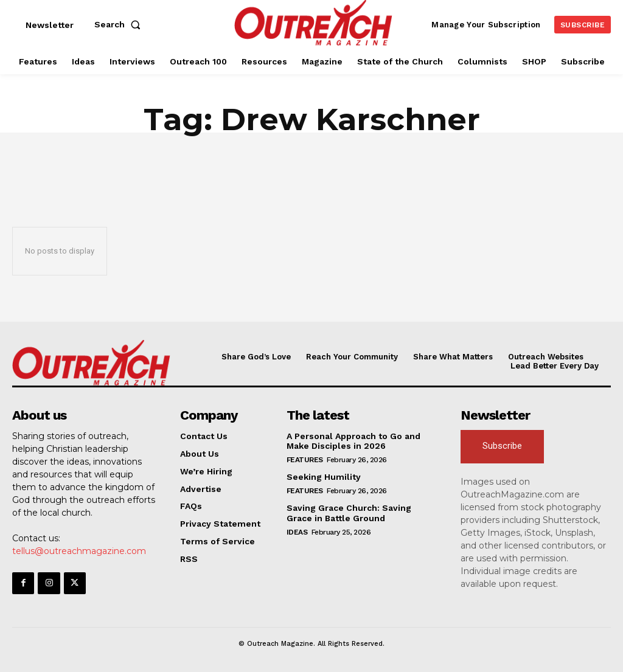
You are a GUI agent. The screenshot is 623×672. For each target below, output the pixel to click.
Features (305, 460)
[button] (120, 24)
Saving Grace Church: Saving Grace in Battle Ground (349, 513)
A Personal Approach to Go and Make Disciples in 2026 (353, 441)
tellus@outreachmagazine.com (79, 551)
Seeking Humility (324, 477)
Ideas (297, 532)
